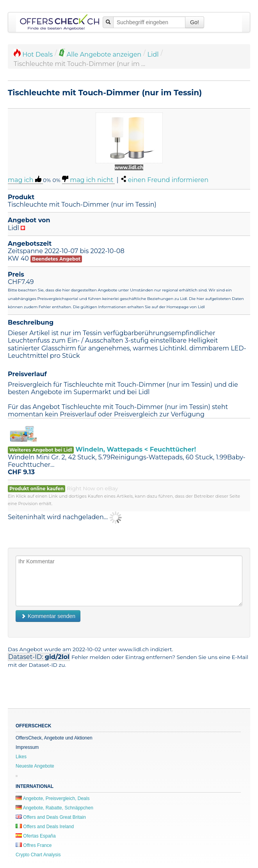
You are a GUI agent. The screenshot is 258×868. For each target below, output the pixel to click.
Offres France (34, 845)
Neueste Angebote (35, 766)
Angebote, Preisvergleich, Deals (52, 798)
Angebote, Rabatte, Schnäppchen (54, 808)
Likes (21, 757)
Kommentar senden (48, 616)
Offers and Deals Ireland (45, 827)
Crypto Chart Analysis (38, 855)
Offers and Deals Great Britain (51, 817)
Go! (195, 22)
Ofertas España (36, 836)
